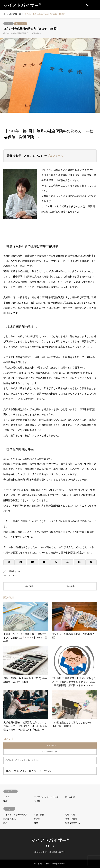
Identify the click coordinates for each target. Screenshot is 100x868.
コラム (8, 24)
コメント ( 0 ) (50, 745)
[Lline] (44, 562)
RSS (53, 846)
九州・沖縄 (70, 815)
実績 (5, 801)
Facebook (47, 846)
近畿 (36, 823)
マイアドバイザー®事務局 (15, 815)
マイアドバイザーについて (46, 797)
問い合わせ (70, 797)
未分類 (37, 801)
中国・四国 (39, 815)
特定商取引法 (41, 852)
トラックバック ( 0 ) (50, 751)
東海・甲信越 (71, 819)
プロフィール (55, 156)
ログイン (33, 771)
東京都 (37, 819)
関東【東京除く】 (73, 823)
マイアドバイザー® (50, 840)
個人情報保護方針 (57, 852)
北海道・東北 (10, 819)
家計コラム (21, 24)
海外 (5, 823)
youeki (18, 571)
